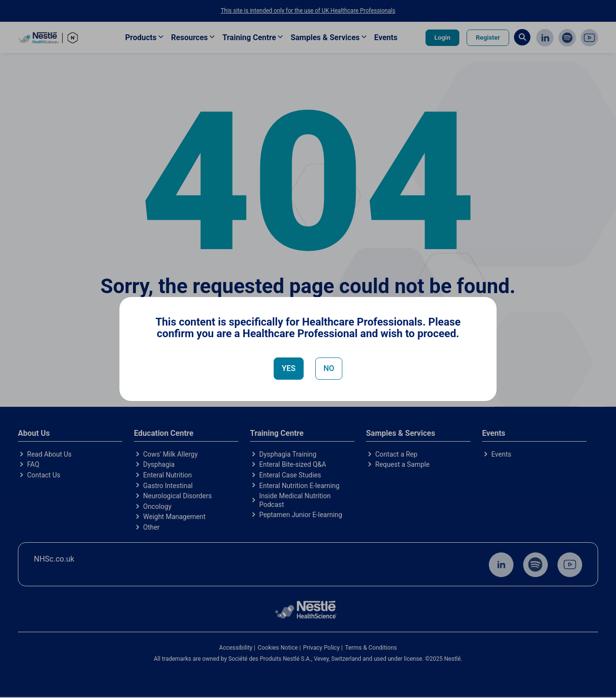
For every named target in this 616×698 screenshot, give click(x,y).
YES (289, 368)
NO (329, 368)
